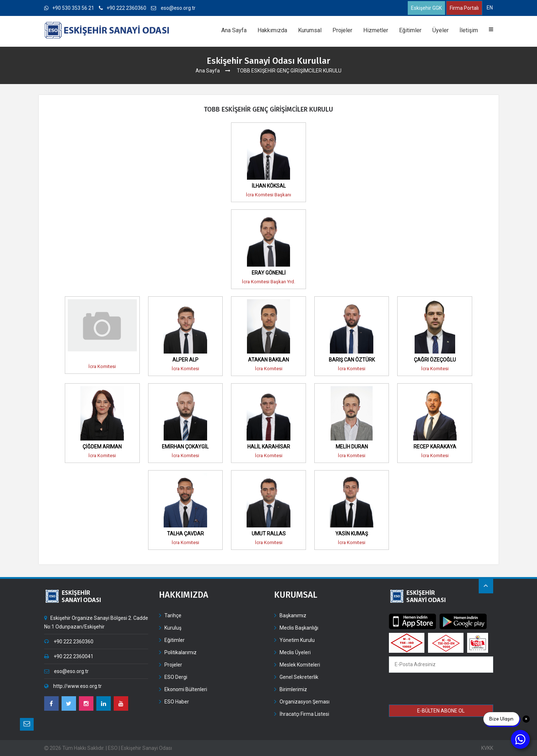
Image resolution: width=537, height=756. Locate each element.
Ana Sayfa (234, 30)
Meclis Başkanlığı (299, 628)
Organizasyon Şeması (305, 702)
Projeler (342, 30)
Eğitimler (410, 30)
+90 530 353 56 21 (69, 8)
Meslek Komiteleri (300, 665)
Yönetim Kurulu (297, 640)
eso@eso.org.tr (173, 8)
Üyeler (440, 30)
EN (490, 8)
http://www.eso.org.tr (73, 686)
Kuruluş (173, 628)
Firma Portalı (464, 8)
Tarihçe (173, 615)
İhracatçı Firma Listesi (304, 714)
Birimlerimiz (293, 689)
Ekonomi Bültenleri (186, 689)
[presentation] (441, 690)
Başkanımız (293, 615)
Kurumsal (310, 30)
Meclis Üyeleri (295, 652)
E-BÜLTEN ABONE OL (441, 711)
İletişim (469, 30)
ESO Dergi (176, 677)
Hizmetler (376, 30)
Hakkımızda (272, 30)
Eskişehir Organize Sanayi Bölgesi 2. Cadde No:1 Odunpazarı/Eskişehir (96, 622)
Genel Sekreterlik (299, 677)
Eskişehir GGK (426, 8)
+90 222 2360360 (123, 8)
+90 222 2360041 (69, 656)
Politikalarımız (181, 652)
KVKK (487, 748)
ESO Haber (177, 702)
